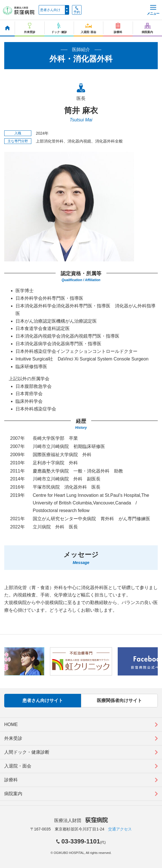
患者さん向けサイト (43, 700)
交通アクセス (120, 829)
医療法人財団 (81, 820)
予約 (77, 10)
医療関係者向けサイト (119, 700)
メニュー (153, 10)
